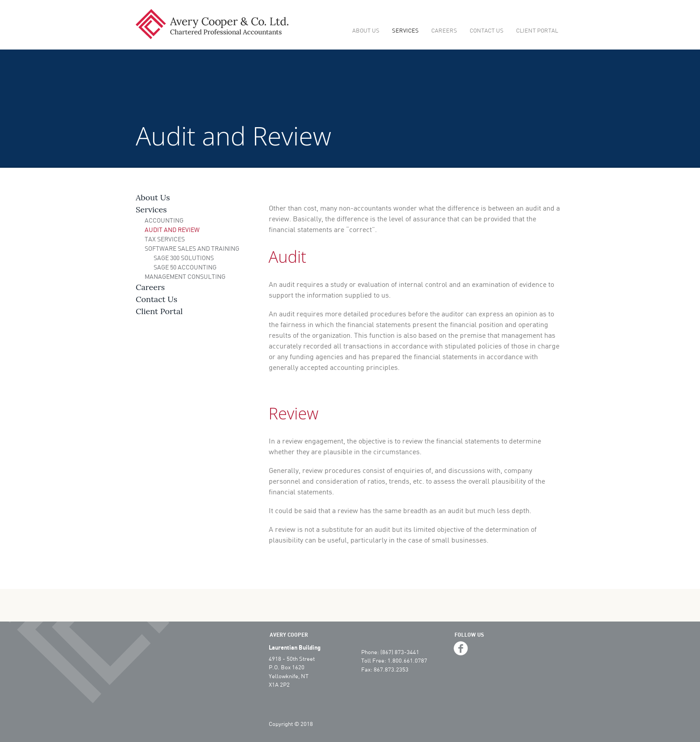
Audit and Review (172, 230)
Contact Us (487, 30)
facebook (461, 648)
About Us (366, 30)
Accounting (164, 220)
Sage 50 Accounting (185, 267)
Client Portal (537, 30)
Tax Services (165, 239)
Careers (444, 30)
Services (405, 30)
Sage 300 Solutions (184, 258)
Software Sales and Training (192, 248)
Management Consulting (185, 276)
